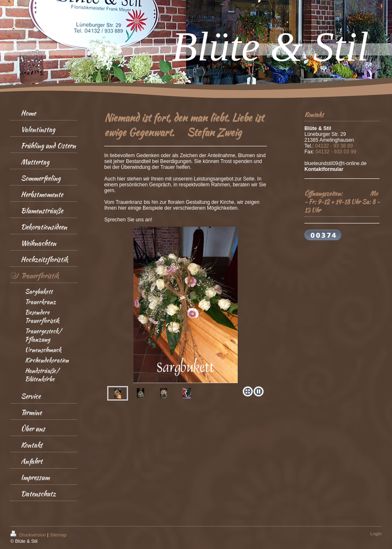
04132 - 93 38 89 (334, 146)
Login (376, 534)
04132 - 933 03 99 (336, 152)
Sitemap (58, 535)
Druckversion (29, 535)
